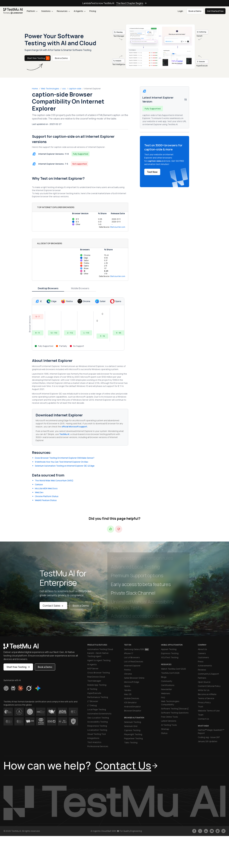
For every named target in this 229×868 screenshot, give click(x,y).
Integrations (93, 738)
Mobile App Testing (97, 685)
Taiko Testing (131, 742)
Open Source (204, 682)
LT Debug (92, 705)
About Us (202, 649)
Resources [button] (63, 11)
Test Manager (94, 681)
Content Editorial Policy (209, 686)
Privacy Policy (204, 702)
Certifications (168, 685)
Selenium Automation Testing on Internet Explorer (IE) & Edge (65, 466)
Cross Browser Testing (99, 673)
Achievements (205, 666)
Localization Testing (97, 730)
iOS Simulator (130, 702)
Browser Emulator (133, 711)
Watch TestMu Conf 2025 (174, 669)
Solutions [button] (47, 11)
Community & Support (208, 674)
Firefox (127, 670)
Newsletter (166, 689)
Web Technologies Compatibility (170, 703)
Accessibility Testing (97, 722)
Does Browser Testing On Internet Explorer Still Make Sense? (65, 458)
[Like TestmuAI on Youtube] (212, 831)
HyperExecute (94, 693)
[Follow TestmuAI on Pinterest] (223, 831)
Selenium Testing (133, 722)
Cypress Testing (132, 730)
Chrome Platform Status (47, 496)
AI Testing (92, 689)
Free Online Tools (169, 717)
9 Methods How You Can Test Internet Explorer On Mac (62, 462)
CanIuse (39, 484)
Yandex (128, 690)
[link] (13, 11)
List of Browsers (132, 657)
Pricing (93, 11)
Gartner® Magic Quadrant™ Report (211, 732)
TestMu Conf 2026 (170, 673)
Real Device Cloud (96, 677)
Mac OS (128, 694)
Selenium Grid (131, 726)
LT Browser (93, 701)
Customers (203, 657)
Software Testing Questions (175, 713)
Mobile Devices (132, 698)
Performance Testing (98, 697)
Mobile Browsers (80, 288)
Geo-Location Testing (98, 718)
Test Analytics (94, 742)
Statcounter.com (118, 227)
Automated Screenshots (99, 714)
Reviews (202, 670)
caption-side (75, 89)
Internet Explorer (132, 666)
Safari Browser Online (134, 678)
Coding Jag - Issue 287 (209, 737)
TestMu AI (64, 434)
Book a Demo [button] (195, 11)
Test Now (152, 172)
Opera (127, 686)
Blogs (164, 677)
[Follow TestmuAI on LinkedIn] (206, 831)
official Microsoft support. (75, 427)
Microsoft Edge (132, 682)
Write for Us (204, 690)
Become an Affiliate (207, 694)
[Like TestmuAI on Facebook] (194, 831)
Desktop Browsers (48, 288)
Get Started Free (215, 11)
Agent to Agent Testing (99, 660)
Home (35, 89)
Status (164, 733)
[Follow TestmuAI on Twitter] (200, 831)
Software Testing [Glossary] (175, 709)
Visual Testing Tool (97, 734)
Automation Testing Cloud (100, 649)
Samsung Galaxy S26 (136, 649)
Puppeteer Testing (133, 738)
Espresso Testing (170, 653)
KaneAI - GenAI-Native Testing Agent (98, 655)
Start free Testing (38, 58)
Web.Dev (39, 492)
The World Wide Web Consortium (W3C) (54, 480)
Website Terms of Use (209, 711)
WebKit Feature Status (46, 500)
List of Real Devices (134, 661)
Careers (202, 653)
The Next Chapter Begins (131, 3)
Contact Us (203, 719)
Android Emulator (132, 707)
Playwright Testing (133, 734)
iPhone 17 (129, 653)
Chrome (128, 674)
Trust (201, 707)
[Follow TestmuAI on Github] (218, 831)
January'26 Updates (208, 741)
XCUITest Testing (170, 657)
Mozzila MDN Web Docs (46, 488)
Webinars (166, 693)
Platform (32, 11)
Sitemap (165, 729)
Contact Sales (53, 606)
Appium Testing (169, 649)
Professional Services (98, 746)
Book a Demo (61, 58)
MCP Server (93, 669)
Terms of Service (206, 698)
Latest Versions (169, 721)
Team (201, 715)
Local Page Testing (97, 709)
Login (180, 11)
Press (201, 661)
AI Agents (80, 11)
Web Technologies (50, 89)
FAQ (163, 697)
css (64, 89)
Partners (202, 678)
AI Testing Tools (169, 725)
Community (167, 681)
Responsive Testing (97, 726)
